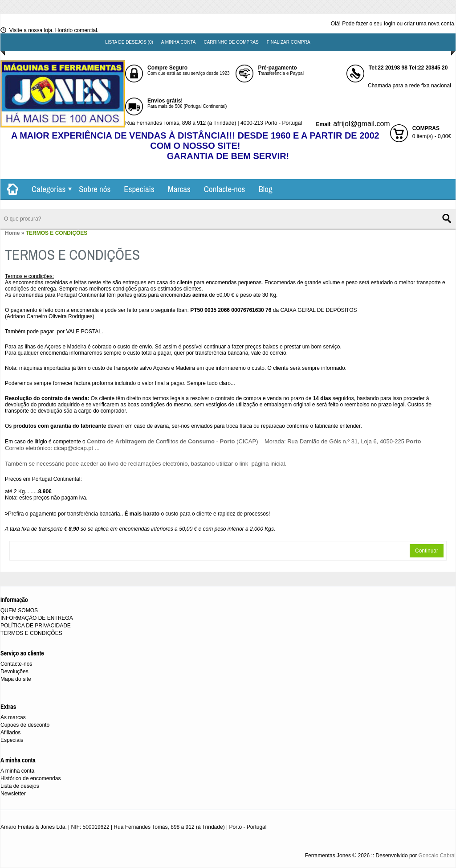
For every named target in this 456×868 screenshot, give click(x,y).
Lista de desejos (20, 786)
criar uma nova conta (429, 24)
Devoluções (14, 671)
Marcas (179, 189)
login (389, 24)
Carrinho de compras (231, 42)
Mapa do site (16, 679)
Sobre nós (95, 189)
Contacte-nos (225, 189)
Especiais (139, 189)
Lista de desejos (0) (129, 42)
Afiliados (10, 733)
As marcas (13, 717)
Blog (265, 189)
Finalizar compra (289, 42)
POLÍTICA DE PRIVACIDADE (36, 626)
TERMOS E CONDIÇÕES (57, 233)
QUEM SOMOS (19, 610)
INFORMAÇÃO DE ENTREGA (37, 618)
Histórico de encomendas (31, 778)
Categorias (49, 189)
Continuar (427, 551)
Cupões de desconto (25, 725)
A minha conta (179, 42)
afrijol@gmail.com (361, 124)
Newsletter (13, 794)
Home (12, 233)
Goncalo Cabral (437, 856)
